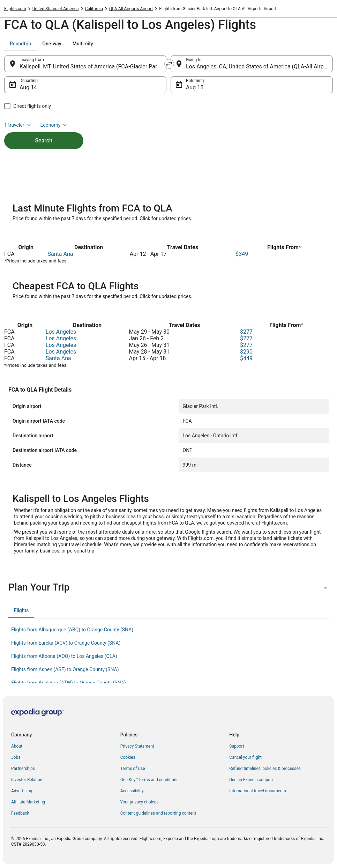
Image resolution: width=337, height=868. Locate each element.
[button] (168, 587)
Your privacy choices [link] (140, 802)
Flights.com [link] (15, 9)
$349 (242, 254)
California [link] (94, 9)
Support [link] (237, 746)
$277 (246, 332)
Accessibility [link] (132, 791)
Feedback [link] (20, 813)
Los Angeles (61, 332)
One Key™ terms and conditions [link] (149, 780)
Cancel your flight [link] (245, 757)
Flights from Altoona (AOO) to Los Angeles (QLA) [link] (64, 656)
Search (44, 140)
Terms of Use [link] (133, 769)
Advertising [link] (22, 791)
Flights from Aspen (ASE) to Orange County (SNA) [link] (65, 669)
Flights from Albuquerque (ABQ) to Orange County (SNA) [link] (72, 630)
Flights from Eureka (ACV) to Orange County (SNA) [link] (66, 643)
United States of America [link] (56, 9)
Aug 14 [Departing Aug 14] (28, 87)
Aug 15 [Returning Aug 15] (195, 87)
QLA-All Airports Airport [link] (131, 9)
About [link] (17, 746)
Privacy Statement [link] (137, 746)
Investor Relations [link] (28, 780)
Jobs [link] (16, 757)
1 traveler (18, 125)
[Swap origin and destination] (169, 64)
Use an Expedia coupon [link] (251, 780)
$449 (246, 358)
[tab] (20, 44)
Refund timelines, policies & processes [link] (265, 769)
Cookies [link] (128, 757)
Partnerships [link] (23, 769)
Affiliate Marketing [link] (28, 802)
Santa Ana (61, 254)
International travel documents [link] (257, 791)
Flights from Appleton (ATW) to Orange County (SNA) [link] (69, 683)
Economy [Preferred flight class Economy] (54, 125)
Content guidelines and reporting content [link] (158, 813)
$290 (246, 352)
